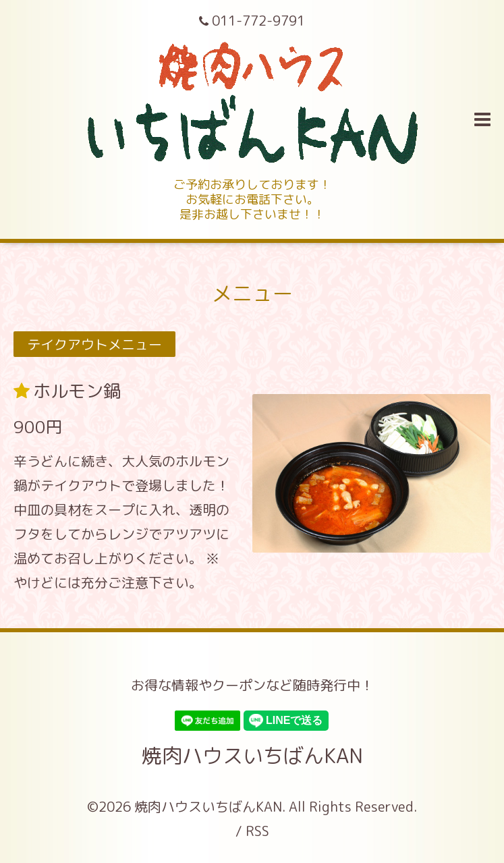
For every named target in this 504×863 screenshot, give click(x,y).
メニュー (252, 294)
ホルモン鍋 (77, 391)
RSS (257, 831)
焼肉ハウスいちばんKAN (252, 756)
